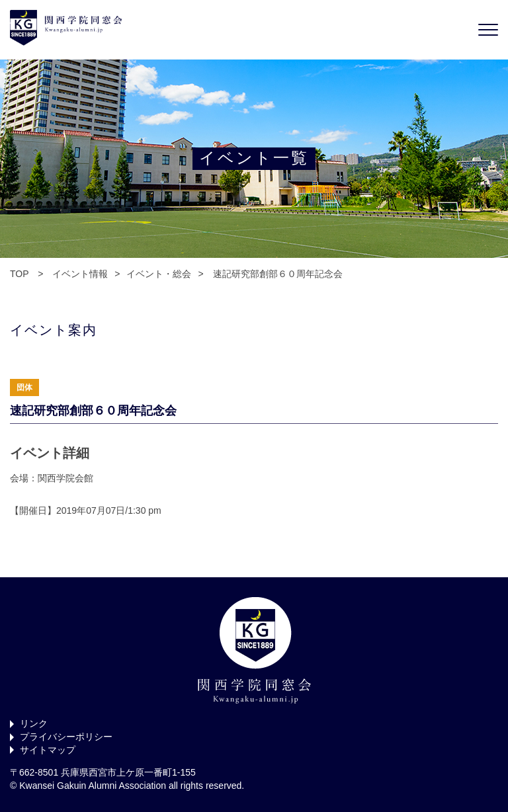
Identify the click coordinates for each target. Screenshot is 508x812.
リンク (34, 723)
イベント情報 (80, 274)
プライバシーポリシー (66, 737)
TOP (19, 274)
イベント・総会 (159, 274)
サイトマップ (48, 750)
